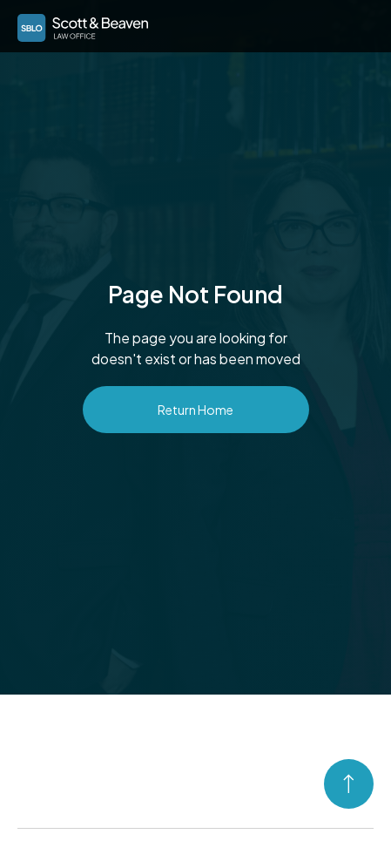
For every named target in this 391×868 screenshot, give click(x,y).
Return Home (195, 410)
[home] (78, 25)
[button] (357, 24)
